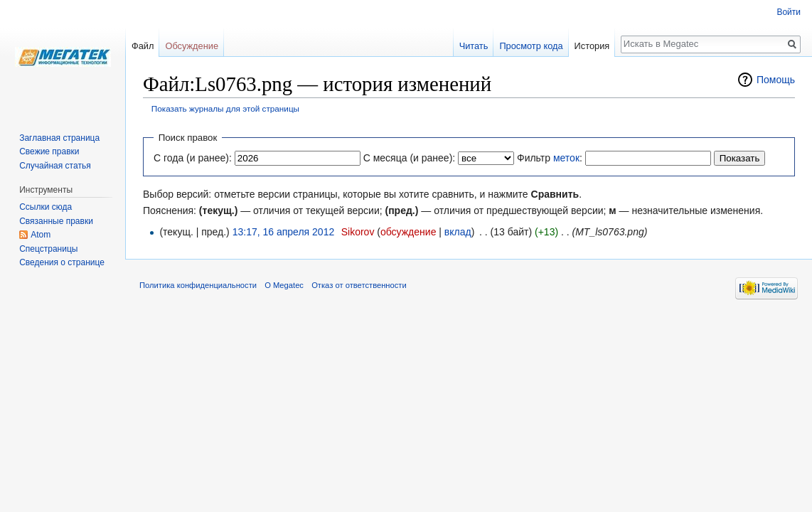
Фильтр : (550, 158)
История (592, 46)
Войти (789, 12)
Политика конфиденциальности (198, 285)
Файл (143, 46)
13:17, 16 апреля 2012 (284, 232)
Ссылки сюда (46, 207)
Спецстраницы (48, 249)
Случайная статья (55, 166)
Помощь (776, 80)
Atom (41, 235)
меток (566, 158)
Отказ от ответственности (359, 285)
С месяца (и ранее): (410, 158)
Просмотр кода (531, 46)
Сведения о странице (62, 262)
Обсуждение (192, 46)
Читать (474, 46)
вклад (458, 232)
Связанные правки (56, 221)
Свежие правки (49, 151)
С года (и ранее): (193, 158)
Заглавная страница (59, 138)
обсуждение (408, 232)
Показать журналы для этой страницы (225, 108)
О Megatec (284, 285)
